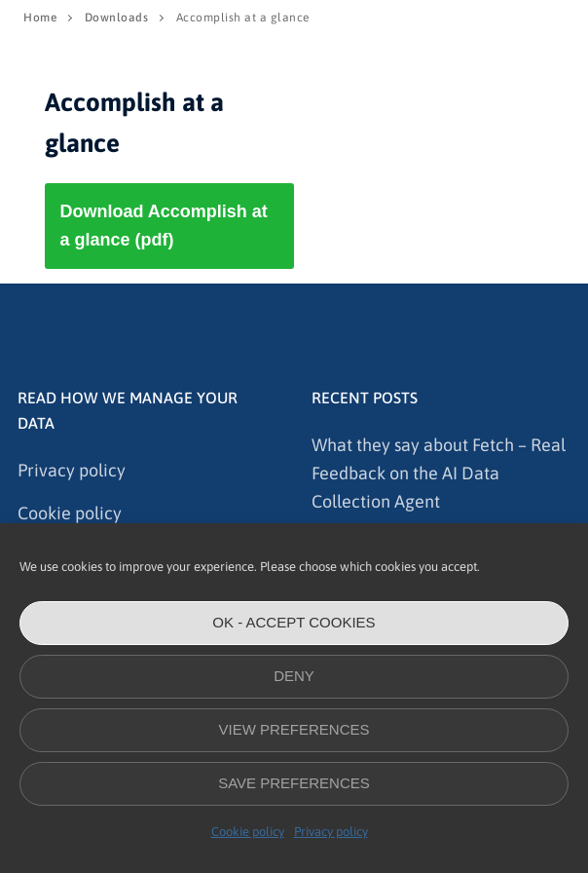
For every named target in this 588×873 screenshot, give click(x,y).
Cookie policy (248, 832)
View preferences (294, 729)
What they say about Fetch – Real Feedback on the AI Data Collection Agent (439, 473)
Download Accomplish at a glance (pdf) (163, 226)
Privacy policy (331, 832)
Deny (294, 676)
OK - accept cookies (294, 622)
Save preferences (294, 783)
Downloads (117, 18)
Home (40, 18)
